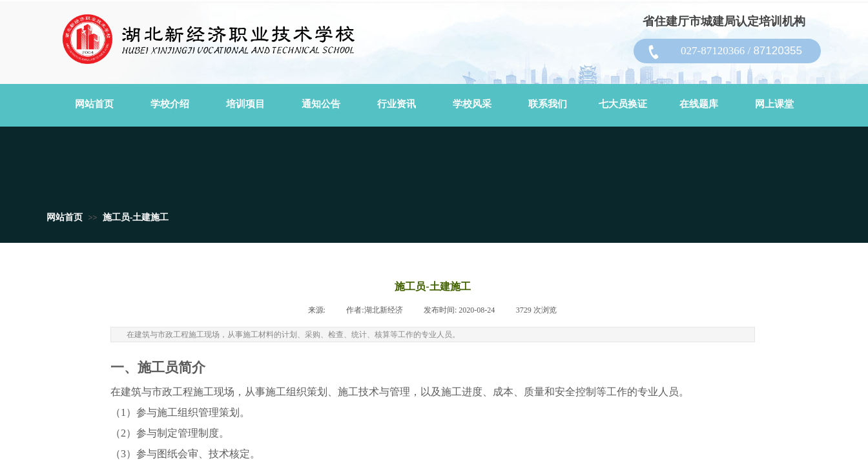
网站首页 (65, 217)
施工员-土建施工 (136, 217)
